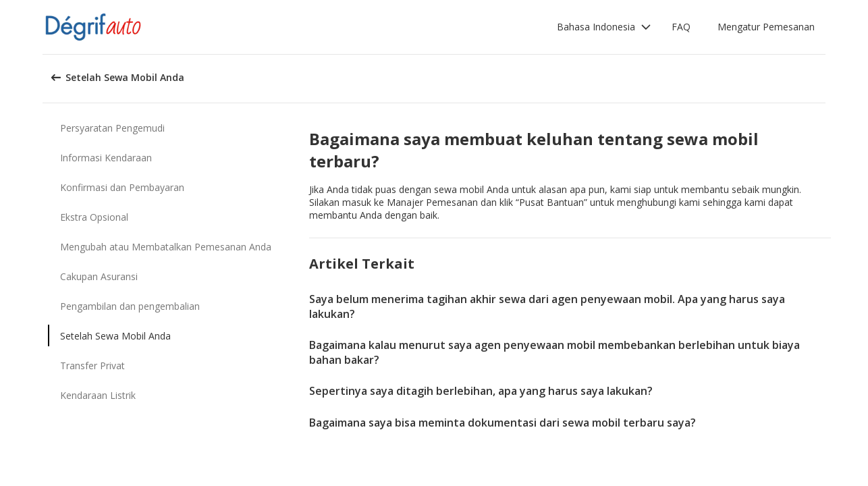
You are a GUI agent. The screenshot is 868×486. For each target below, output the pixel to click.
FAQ (681, 27)
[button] (604, 27)
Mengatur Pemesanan (766, 27)
